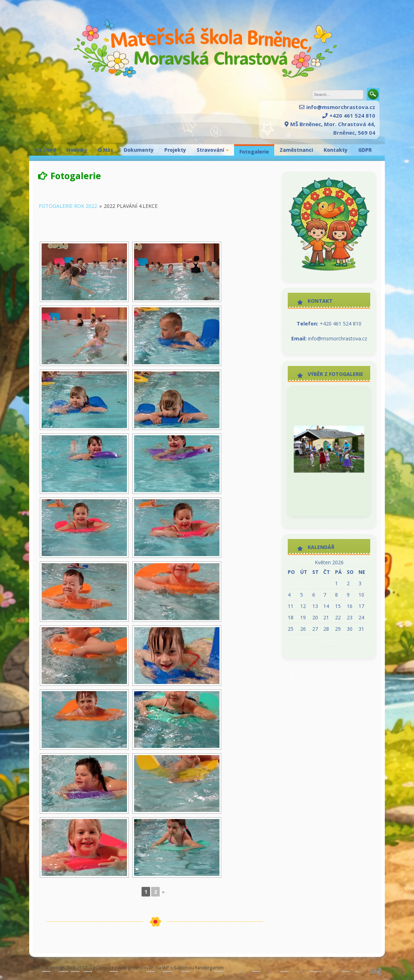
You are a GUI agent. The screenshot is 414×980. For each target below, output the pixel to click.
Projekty (175, 150)
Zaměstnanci (296, 150)
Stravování (210, 150)
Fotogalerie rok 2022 (68, 206)
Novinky (77, 150)
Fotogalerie (254, 152)
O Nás (105, 150)
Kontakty (336, 150)
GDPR (365, 150)
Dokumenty (139, 150)
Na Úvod (45, 150)
